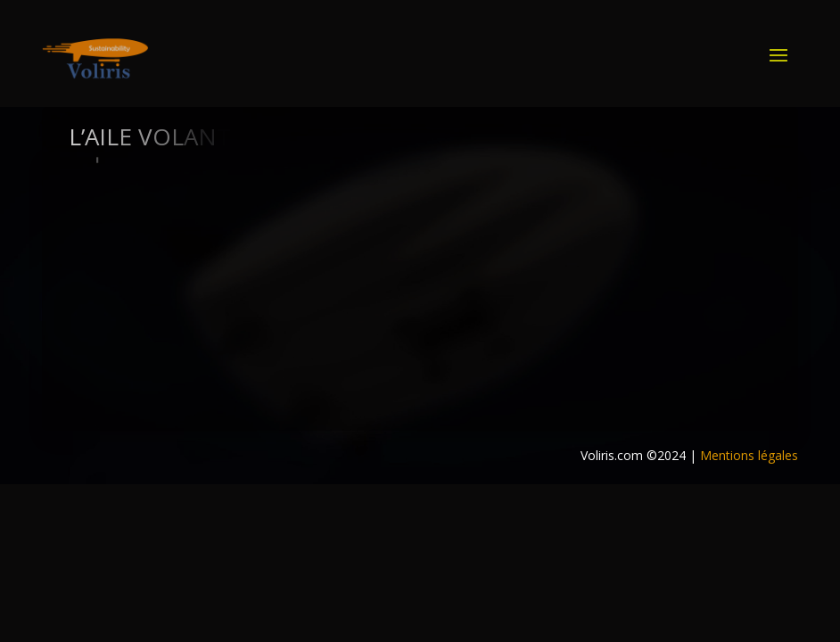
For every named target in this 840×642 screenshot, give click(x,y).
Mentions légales (749, 455)
